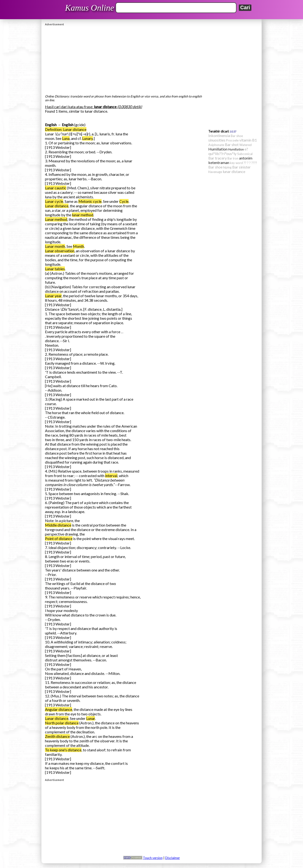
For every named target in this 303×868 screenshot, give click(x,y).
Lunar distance (57, 206)
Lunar (91, 718)
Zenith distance (57, 736)
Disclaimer (173, 858)
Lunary (87, 138)
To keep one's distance (63, 750)
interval (111, 476)
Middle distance (58, 525)
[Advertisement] (151, 59)
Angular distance (59, 709)
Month (78, 246)
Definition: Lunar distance (66, 129)
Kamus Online (90, 8)
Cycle (124, 201)
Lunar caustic (56, 188)
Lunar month (55, 246)
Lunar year (53, 296)
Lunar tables (55, 269)
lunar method (83, 215)
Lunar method (56, 219)
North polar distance (62, 723)
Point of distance (59, 538)
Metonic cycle (90, 201)
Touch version (153, 858)
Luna (66, 138)
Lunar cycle (54, 201)
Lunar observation (60, 251)
